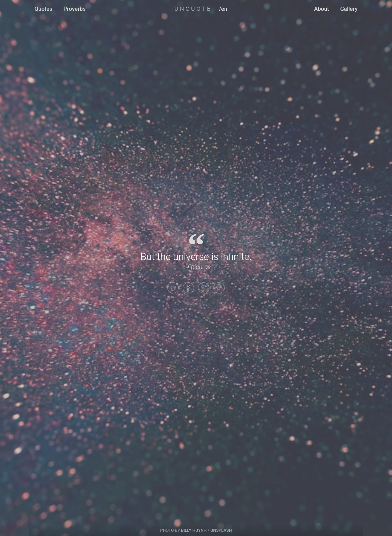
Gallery (349, 9)
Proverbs (75, 9)
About (322, 9)
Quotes (43, 9)
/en (223, 9)
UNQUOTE (193, 9)
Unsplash (221, 530)
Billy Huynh (194, 530)
